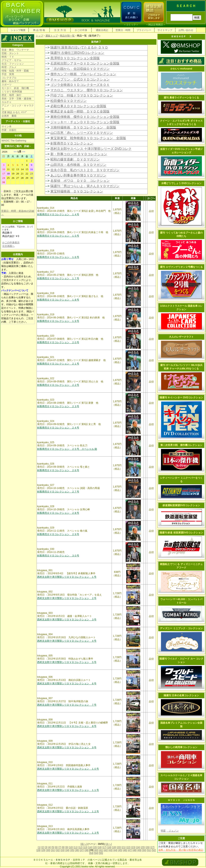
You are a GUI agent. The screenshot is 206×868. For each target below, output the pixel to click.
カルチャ (7, 102)
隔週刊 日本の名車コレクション (181, 695)
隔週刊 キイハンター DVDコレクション (181, 398)
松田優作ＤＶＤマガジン (68, 101)
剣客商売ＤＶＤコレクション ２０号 (58, 342)
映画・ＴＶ (8, 57)
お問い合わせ (186, 30)
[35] (72, 850)
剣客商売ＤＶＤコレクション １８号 (58, 300)
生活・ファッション (13, 64)
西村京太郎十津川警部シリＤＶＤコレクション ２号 (67, 598)
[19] (114, 847)
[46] (125, 850)
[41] (101, 850)
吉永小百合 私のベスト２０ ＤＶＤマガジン (85, 170)
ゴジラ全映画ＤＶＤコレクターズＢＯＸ (80, 85)
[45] (120, 850)
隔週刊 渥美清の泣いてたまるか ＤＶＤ (79, 47)
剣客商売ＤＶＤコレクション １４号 (58, 214)
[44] (115, 850)
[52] (154, 850)
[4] (49, 847)
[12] (80, 847)
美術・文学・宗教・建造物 (16, 99)
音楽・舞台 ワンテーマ (15, 50)
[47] (130, 850)
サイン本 (7, 126)
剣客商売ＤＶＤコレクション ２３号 (58, 406)
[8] (63, 847)
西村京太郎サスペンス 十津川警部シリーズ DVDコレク (91, 149)
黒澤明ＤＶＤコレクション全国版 (75, 58)
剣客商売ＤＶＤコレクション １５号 (58, 236)
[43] (111, 850)
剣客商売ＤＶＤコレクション (72, 143)
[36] (77, 850)
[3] (46, 847)
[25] (143, 847)
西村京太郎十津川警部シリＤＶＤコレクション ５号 (67, 662)
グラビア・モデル (12, 60)
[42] (106, 850)
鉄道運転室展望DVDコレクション (181, 505)
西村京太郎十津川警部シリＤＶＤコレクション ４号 (67, 641)
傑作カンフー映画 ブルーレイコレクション (83, 74)
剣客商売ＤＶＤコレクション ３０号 (58, 556)
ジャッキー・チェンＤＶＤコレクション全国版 (85, 122)
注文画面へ (8, 246)
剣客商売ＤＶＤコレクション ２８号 (58, 513)
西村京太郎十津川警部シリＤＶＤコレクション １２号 (68, 811)
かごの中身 (81, 30)
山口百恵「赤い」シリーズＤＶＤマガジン (82, 133)
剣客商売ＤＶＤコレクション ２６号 (58, 470)
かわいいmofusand (181, 69)
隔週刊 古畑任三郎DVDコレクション (77, 53)
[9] (67, 847)
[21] (124, 847)
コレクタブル (9, 78)
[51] (149, 850)
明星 (163, 831)
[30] (48, 850)
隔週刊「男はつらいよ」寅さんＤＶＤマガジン (85, 186)
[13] (85, 847)
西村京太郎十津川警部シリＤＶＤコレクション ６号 (67, 683)
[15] (95, 847)
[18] (109, 847)
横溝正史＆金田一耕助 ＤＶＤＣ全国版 (80, 111)
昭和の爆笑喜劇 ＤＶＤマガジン (75, 159)
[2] (43, 847)
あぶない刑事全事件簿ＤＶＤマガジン (78, 175)
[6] (56, 847)
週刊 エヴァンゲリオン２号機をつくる (181, 267)
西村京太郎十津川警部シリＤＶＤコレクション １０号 (68, 769)
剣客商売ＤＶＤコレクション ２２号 (58, 385)
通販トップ (52, 36)
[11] (75, 847)
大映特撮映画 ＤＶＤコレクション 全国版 (83, 127)
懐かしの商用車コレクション (181, 747)
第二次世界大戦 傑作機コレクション (181, 445)
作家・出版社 (9, 130)
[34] (67, 850)
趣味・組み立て (10, 81)
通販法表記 (102, 30)
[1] (39, 847)
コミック (131, 25)
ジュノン (172, 831)
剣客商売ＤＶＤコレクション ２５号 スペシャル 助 (67, 449)
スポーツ (7, 85)
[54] (96, 853)
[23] (133, 847)
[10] (71, 847)
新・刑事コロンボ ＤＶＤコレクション (79, 154)
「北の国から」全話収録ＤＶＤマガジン (80, 69)
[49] (139, 850)
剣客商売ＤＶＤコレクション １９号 (58, 321)
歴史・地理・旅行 (12, 95)
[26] (148, 847)
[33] (62, 850)
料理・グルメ (9, 67)
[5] (53, 847)
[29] (43, 850)
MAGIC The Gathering (14, 141)
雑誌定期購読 (156, 25)
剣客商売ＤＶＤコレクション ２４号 (58, 428)
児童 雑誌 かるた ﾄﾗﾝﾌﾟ (14, 112)
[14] (90, 847)
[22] (128, 847)
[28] (38, 850)
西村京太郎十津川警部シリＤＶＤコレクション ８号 (67, 726)
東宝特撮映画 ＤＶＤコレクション (77, 191)
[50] (144, 850)
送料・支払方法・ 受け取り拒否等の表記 (181, 850)
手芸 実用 (8, 74)
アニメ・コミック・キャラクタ (18, 107)
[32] (58, 850)
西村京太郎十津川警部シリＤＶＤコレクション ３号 (67, 620)
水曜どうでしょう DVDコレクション (181, 183)
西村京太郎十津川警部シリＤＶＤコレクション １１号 (68, 790)
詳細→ (28, 146)
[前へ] (84, 844)
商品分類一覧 (67, 36)
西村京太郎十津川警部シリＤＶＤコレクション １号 (67, 577)
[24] (138, 847)
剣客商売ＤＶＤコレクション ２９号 (58, 534)
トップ (39, 36)
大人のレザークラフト (181, 337)
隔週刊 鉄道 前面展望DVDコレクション (181, 533)
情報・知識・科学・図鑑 (15, 71)
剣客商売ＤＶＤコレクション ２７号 (58, 492)
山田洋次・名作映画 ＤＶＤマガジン (78, 165)
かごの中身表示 (11, 243)
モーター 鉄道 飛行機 (15, 88)
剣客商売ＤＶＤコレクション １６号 (58, 257)
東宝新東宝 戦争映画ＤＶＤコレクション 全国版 (88, 138)
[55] (101, 853)
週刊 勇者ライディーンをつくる (181, 98)
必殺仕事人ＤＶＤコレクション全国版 (78, 106)
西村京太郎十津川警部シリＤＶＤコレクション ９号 (67, 747)
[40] (96, 850)
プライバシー (144, 30)
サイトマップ (165, 30)
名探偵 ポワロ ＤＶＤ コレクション (80, 181)
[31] (53, 850)
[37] (82, 850)
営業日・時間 (123, 30)
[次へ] (109, 844)
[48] (134, 850)
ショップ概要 (18, 30)
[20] (119, 847)
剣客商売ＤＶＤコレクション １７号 (58, 278)
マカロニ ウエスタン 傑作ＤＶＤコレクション (87, 90)
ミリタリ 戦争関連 (12, 92)
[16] (100, 847)
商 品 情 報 (39, 30)
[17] (104, 847)
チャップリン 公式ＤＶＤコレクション (80, 79)
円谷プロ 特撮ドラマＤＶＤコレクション (82, 95)
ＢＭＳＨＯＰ (63, 860)
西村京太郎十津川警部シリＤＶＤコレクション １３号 (68, 833)
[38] (87, 850)
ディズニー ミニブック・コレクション (181, 628)
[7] (60, 847)
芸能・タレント (10, 53)
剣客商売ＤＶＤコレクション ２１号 (58, 364)
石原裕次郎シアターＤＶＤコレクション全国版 (85, 63)
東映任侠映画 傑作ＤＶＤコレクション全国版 (85, 117)
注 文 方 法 (60, 30)
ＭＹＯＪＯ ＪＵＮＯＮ (181, 800)
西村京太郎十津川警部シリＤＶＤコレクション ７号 (67, 705)
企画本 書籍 (9, 116)
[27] (152, 847)
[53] (91, 853)
